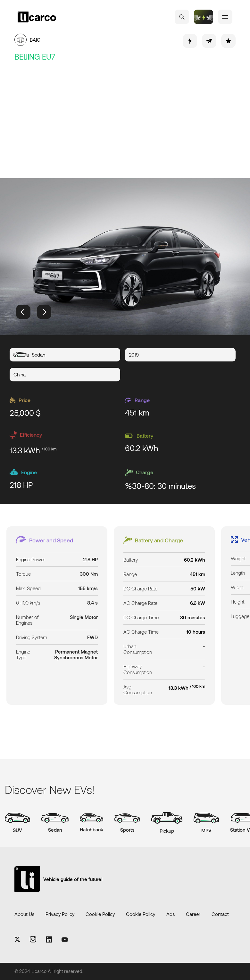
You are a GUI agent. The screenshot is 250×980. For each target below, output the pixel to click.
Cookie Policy (100, 914)
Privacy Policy (60, 914)
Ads (171, 914)
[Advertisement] (125, 120)
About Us (24, 914)
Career (193, 914)
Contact (220, 914)
